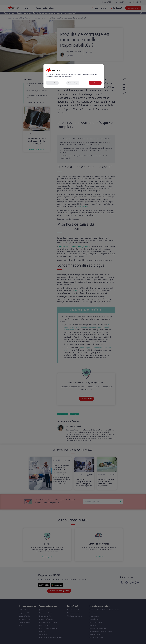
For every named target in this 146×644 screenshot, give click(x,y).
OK (95, 83)
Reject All (52, 83)
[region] (74, 76)
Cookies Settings (73, 83)
